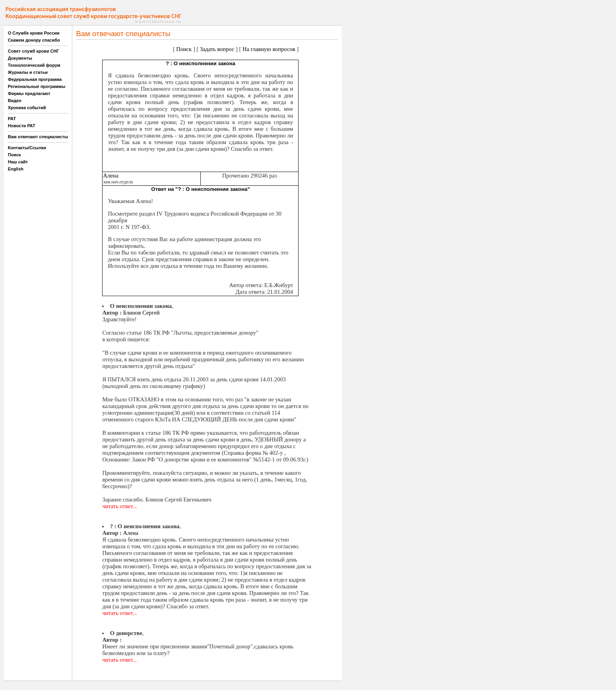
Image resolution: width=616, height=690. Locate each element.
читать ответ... (119, 506)
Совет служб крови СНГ (33, 51)
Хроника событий (27, 108)
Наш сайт (18, 162)
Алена (111, 176)
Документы (20, 58)
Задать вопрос (217, 49)
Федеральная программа (35, 79)
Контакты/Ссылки (27, 148)
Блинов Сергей (141, 313)
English (16, 169)
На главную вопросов (269, 49)
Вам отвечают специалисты (38, 137)
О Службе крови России (34, 33)
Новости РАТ (22, 126)
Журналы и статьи (28, 72)
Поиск (14, 155)
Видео (15, 101)
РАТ (12, 119)
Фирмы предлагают (29, 93)
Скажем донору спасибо (34, 40)
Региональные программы (37, 86)
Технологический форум (34, 65)
